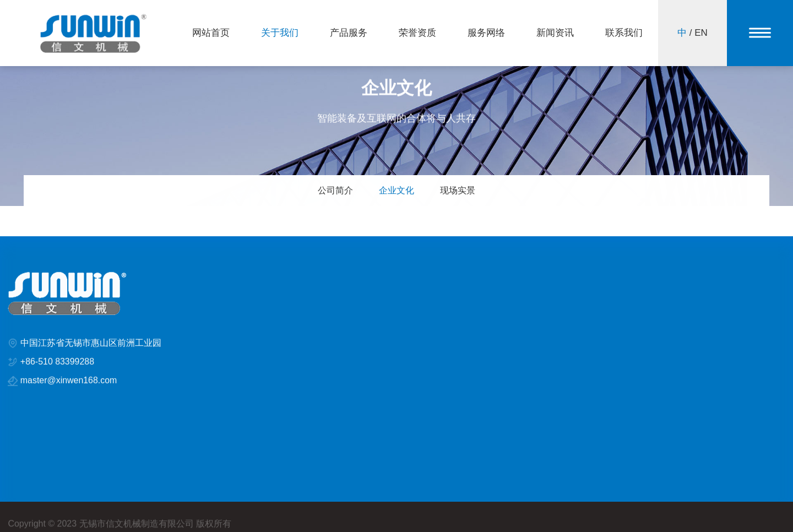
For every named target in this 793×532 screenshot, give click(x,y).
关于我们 (280, 33)
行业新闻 (529, 323)
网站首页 (211, 33)
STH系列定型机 (338, 323)
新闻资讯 (555, 33)
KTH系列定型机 (439, 306)
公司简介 (335, 191)
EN (701, 33)
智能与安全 (431, 341)
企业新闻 (529, 306)
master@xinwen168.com (69, 382)
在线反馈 (629, 306)
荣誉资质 (417, 33)
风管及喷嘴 (431, 323)
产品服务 (349, 33)
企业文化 (397, 191)
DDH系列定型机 (339, 306)
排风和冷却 (330, 341)
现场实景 (458, 191)
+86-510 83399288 (58, 364)
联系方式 (629, 323)
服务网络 (486, 33)
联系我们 (624, 33)
